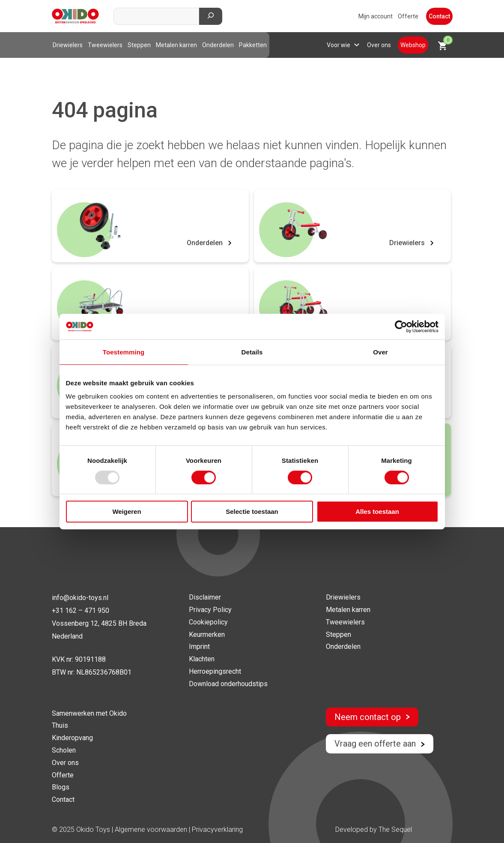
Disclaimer (205, 597)
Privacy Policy (210, 610)
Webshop (413, 45)
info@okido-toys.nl (80, 598)
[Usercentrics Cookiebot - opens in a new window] (401, 327)
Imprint (199, 646)
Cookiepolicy (208, 622)
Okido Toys (93, 829)
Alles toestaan (377, 511)
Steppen (139, 45)
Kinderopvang (72, 738)
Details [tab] (252, 352)
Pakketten (253, 45)
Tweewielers (105, 45)
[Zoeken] (211, 16)
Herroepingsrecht (215, 671)
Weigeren (127, 511)
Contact (439, 16)
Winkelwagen (445, 43)
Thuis (60, 725)
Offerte (408, 16)
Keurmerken (207, 634)
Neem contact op (372, 717)
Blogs (61, 787)
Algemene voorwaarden (152, 829)
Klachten (202, 659)
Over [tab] (380, 352)
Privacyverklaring (217, 829)
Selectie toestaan (252, 511)
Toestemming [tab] (124, 352)
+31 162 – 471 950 (81, 610)
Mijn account (376, 16)
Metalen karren (176, 45)
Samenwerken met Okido (89, 713)
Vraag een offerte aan (380, 744)
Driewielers (68, 45)
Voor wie (338, 45)
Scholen (64, 750)
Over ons (379, 45)
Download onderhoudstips (228, 684)
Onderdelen (218, 45)
